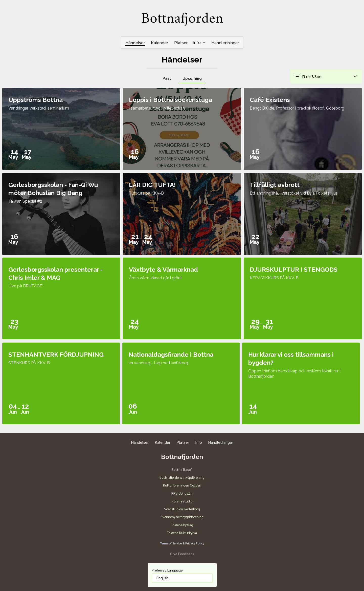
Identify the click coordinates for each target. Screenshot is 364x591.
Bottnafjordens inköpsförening (182, 477)
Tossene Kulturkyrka (182, 533)
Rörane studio (182, 501)
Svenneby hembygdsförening (182, 517)
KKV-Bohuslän (182, 493)
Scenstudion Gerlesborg (182, 509)
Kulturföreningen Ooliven (182, 485)
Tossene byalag (182, 525)
